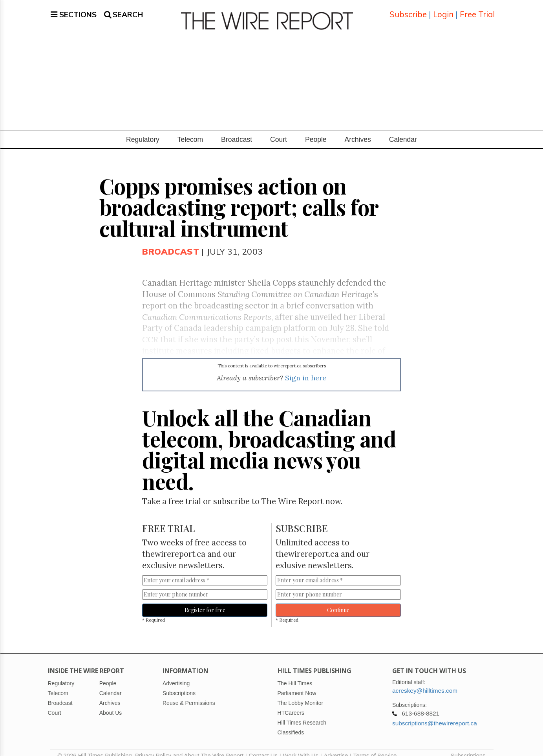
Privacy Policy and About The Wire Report (189, 746)
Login (443, 10)
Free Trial (477, 10)
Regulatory (143, 130)
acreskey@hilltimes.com (425, 681)
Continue (338, 601)
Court (279, 130)
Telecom (190, 130)
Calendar (403, 130)
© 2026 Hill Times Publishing (96, 746)
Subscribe (408, 10)
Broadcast (237, 130)
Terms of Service (375, 746)
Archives (358, 130)
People (316, 130)
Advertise (336, 746)
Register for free (205, 601)
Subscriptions (468, 746)
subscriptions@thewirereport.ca (435, 714)
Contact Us (263, 746)
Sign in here (306, 368)
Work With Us (300, 746)
